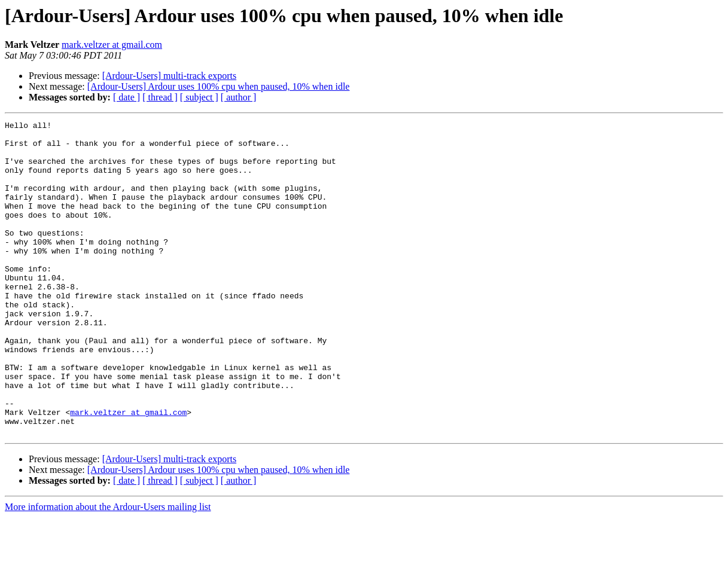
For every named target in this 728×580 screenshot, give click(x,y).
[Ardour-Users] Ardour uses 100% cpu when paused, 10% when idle (219, 86)
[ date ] (127, 97)
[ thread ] (160, 97)
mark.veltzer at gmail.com (112, 45)
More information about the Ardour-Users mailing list (108, 570)
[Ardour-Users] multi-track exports (170, 76)
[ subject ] (199, 97)
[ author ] (239, 97)
